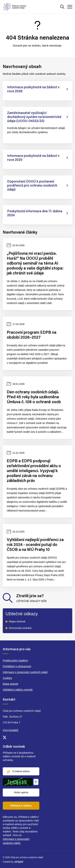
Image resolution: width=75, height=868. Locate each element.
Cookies (7, 678)
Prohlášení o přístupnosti (17, 666)
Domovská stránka (20, 628)
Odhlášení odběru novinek (18, 690)
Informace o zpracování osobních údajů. (16, 841)
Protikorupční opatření (15, 660)
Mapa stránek (17, 621)
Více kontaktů (11, 730)
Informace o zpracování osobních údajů (25, 672)
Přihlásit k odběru (21, 806)
